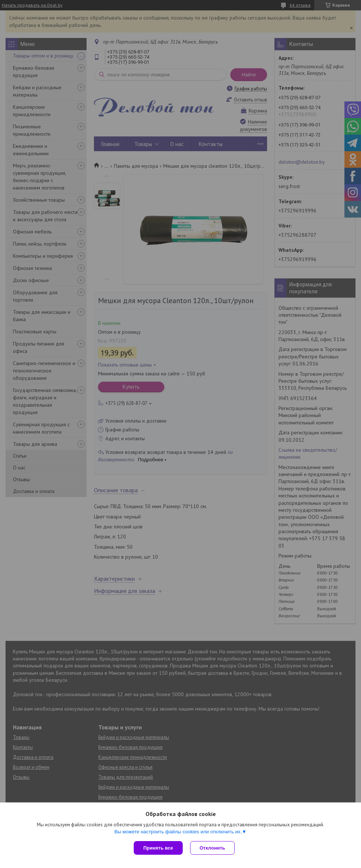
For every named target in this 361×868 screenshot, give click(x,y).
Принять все (158, 848)
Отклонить (212, 848)
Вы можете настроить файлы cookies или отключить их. (178, 832)
